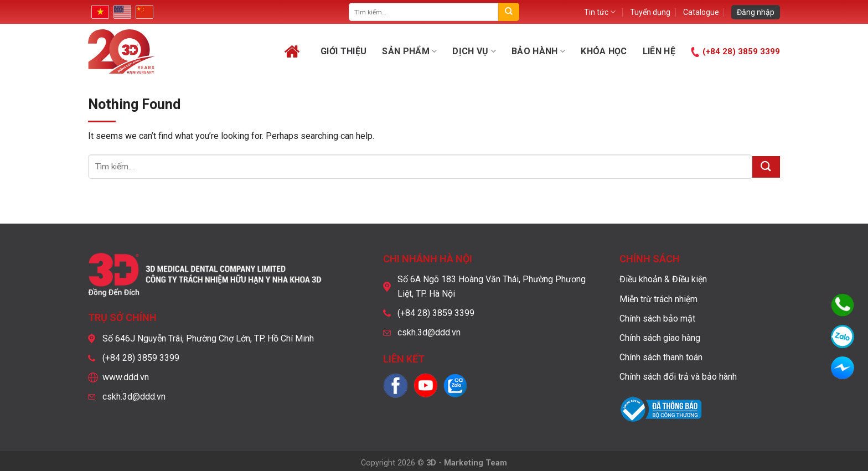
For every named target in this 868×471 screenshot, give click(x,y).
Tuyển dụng (650, 12)
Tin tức (600, 12)
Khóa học (604, 51)
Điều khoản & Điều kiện (663, 279)
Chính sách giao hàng (660, 338)
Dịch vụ (474, 51)
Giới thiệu (343, 51)
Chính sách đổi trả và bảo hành (678, 377)
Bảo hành (538, 51)
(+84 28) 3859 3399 (741, 51)
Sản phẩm (409, 51)
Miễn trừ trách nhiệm (658, 299)
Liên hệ (659, 51)
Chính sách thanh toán (661, 357)
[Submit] (508, 12)
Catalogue (701, 12)
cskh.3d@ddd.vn (134, 397)
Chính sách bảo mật (657, 319)
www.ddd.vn (126, 377)
